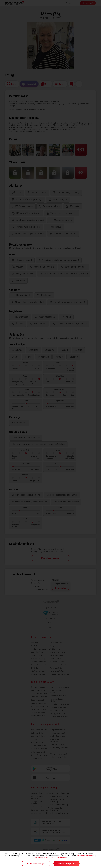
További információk (86, 856)
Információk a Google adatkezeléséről (51, 858)
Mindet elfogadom (66, 863)
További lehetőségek (36, 863)
